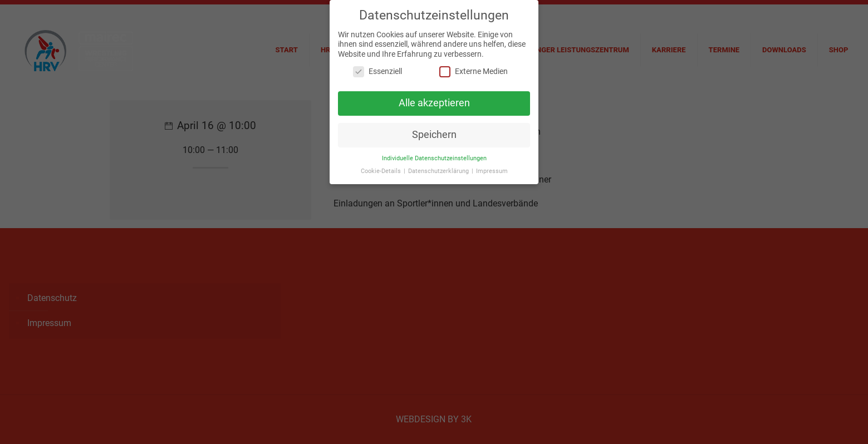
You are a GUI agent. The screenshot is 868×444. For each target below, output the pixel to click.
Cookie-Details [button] (382, 167)
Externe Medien (474, 68)
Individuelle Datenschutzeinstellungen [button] (434, 154)
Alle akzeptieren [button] (434, 99)
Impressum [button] (492, 167)
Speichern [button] (434, 131)
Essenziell (377, 68)
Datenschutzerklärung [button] (439, 167)
